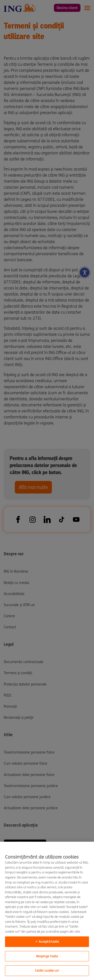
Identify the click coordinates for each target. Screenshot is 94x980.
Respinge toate (47, 956)
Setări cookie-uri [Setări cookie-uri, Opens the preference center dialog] (47, 971)
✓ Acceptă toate (47, 942)
